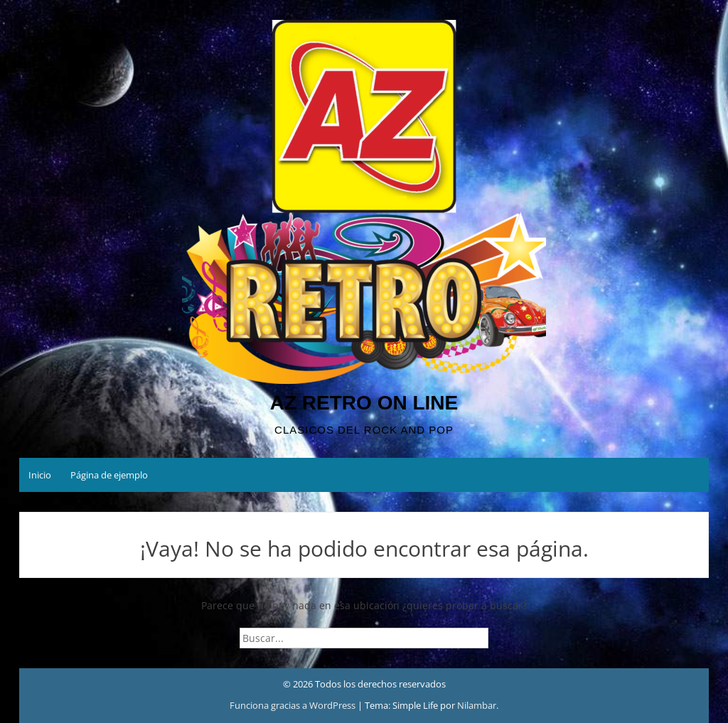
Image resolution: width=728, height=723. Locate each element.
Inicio (40, 475)
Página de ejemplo (109, 475)
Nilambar (477, 705)
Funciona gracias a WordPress (294, 705)
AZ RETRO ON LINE (364, 403)
